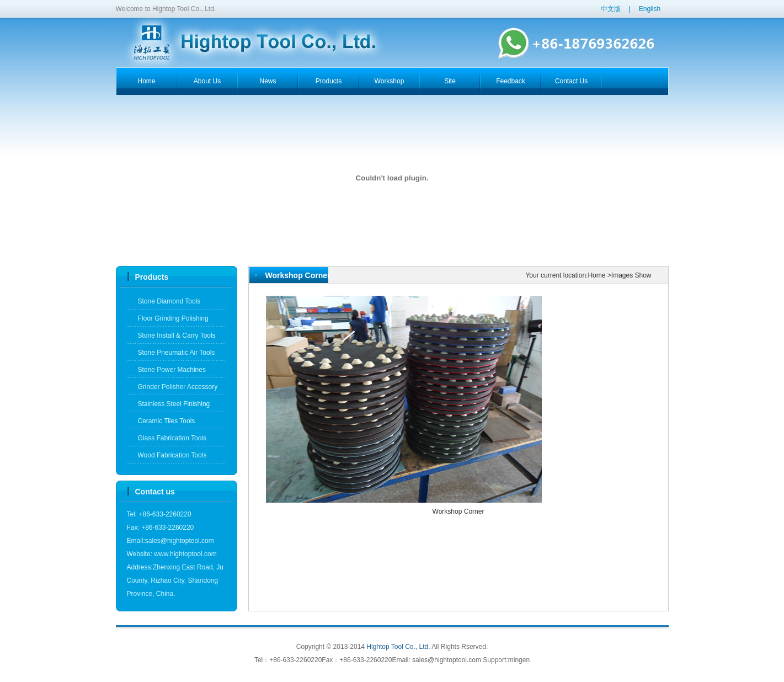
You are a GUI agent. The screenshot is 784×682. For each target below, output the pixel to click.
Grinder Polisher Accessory (178, 387)
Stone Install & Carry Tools (177, 335)
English (650, 9)
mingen (519, 660)
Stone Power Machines (172, 370)
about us (207, 81)
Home (596, 275)
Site (450, 81)
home (146, 81)
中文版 (611, 9)
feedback (511, 81)
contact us (571, 81)
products (329, 81)
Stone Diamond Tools (169, 301)
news (268, 81)
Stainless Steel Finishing (174, 404)
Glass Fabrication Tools (172, 438)
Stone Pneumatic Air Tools (177, 353)
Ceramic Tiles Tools (167, 421)
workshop (390, 81)
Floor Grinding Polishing (173, 318)
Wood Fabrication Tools (172, 455)
